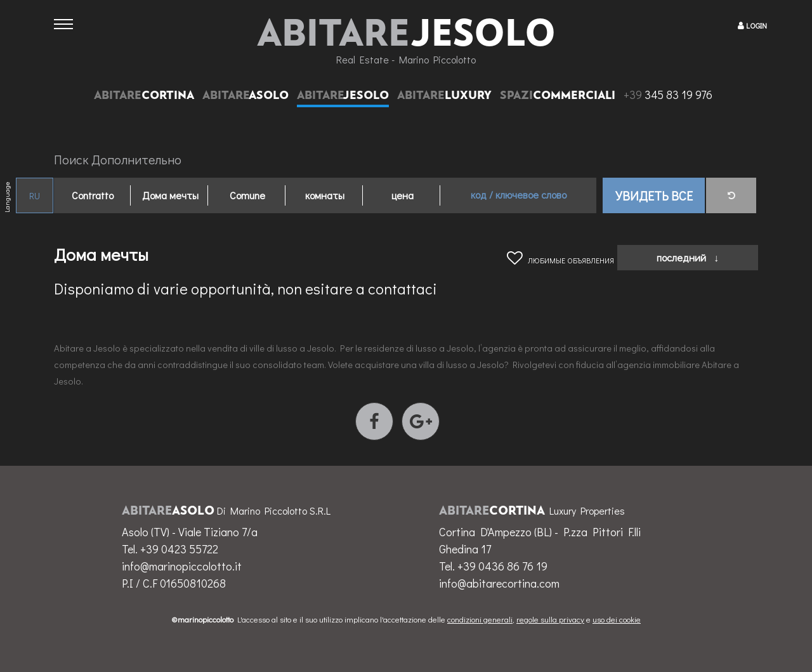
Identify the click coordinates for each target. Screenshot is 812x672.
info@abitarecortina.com (499, 583)
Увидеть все (654, 195)
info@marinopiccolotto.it (182, 566)
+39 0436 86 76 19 (502, 566)
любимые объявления (560, 260)
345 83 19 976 (668, 95)
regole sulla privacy (550, 619)
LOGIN (756, 25)
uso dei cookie (617, 619)
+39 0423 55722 (179, 549)
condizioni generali (480, 619)
